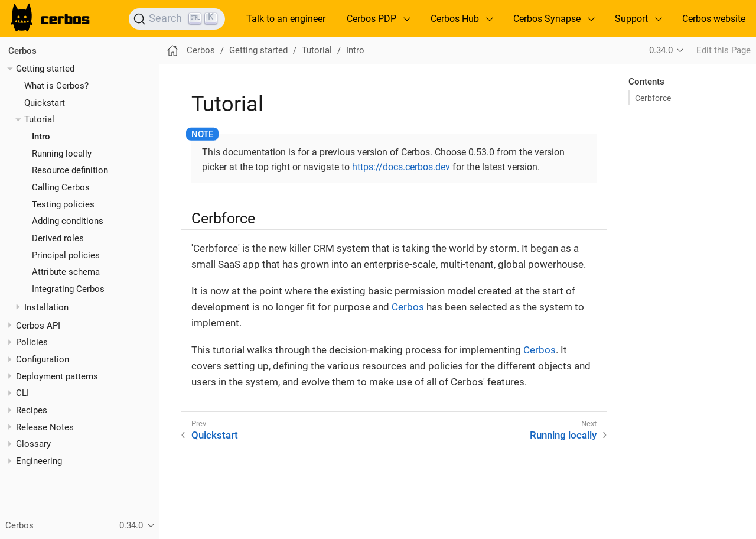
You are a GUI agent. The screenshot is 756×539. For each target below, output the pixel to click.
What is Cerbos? (56, 86)
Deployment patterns (57, 376)
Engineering (39, 461)
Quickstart (45, 103)
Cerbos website (714, 19)
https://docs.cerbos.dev (401, 167)
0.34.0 (661, 50)
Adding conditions (68, 221)
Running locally (62, 154)
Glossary (33, 444)
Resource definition (70, 170)
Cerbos (22, 51)
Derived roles (58, 238)
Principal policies (66, 255)
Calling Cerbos (61, 187)
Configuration (43, 359)
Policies (32, 342)
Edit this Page (724, 50)
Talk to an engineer (286, 19)
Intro (41, 137)
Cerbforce (653, 98)
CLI (22, 393)
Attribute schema (66, 272)
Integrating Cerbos (68, 289)
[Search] (177, 19)
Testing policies (63, 204)
